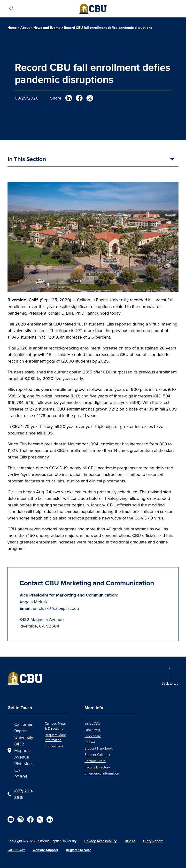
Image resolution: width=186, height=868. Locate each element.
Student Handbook (99, 748)
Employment (54, 746)
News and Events (47, 28)
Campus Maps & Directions (55, 726)
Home (12, 28)
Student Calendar (97, 755)
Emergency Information (102, 773)
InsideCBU (92, 723)
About (25, 28)
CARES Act (16, 850)
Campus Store (95, 761)
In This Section (27, 159)
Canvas (90, 742)
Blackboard (93, 736)
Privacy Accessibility (100, 841)
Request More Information (55, 737)
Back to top (170, 683)
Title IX (130, 841)
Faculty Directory (97, 767)
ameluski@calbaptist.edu (56, 608)
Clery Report (153, 841)
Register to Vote (79, 850)
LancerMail (93, 730)
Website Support (45, 850)
